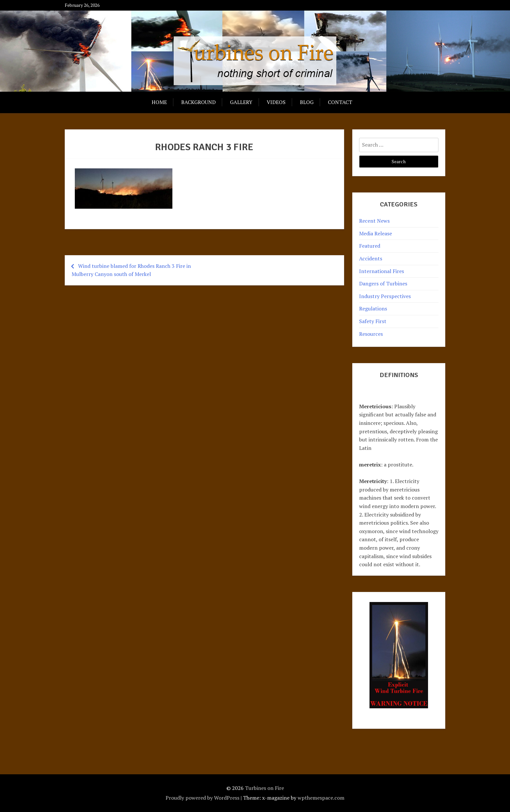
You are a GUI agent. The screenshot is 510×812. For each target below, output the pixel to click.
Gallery (241, 102)
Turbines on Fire (264, 788)
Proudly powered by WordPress (202, 798)
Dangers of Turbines (383, 283)
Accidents (371, 258)
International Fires (382, 271)
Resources (371, 334)
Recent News (374, 221)
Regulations (373, 308)
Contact (340, 102)
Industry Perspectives (385, 296)
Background (198, 102)
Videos (276, 102)
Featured (370, 246)
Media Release (376, 233)
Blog (307, 102)
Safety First (373, 321)
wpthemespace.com (321, 798)
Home (159, 102)
